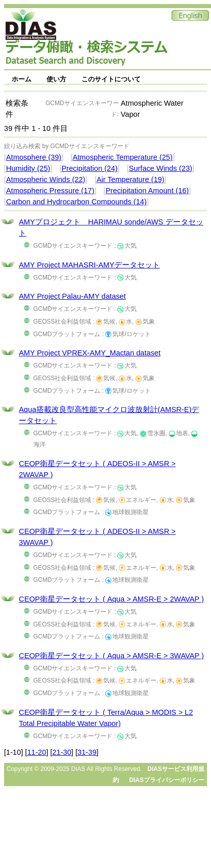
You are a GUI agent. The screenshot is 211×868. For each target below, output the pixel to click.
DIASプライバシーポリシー (167, 780)
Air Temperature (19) (131, 179)
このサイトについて (111, 79)
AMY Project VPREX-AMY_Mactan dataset (90, 353)
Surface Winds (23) (161, 168)
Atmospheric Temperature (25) (122, 157)
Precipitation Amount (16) (147, 191)
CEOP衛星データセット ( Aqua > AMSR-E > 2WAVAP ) (111, 599)
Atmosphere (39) (34, 157)
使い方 (56, 79)
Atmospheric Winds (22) (46, 179)
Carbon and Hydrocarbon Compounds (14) (76, 202)
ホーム (22, 79)
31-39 (87, 752)
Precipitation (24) (89, 168)
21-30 (62, 752)
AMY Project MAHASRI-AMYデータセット (89, 265)
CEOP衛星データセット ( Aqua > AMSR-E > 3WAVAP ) (111, 656)
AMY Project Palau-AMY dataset (72, 296)
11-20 (37, 752)
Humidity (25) (28, 168)
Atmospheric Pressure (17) (50, 191)
